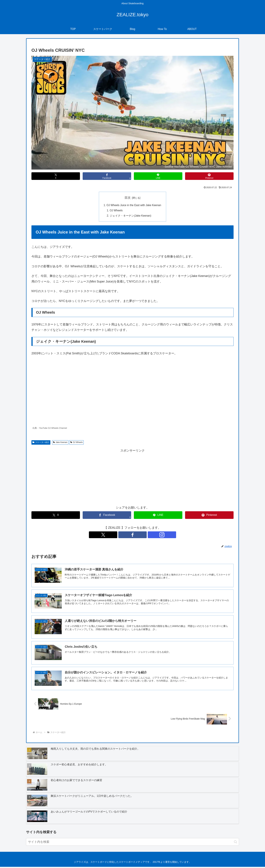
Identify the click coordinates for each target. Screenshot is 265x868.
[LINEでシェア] (158, 176)
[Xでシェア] (56, 176)
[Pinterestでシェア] (209, 176)
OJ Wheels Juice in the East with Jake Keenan (134, 205)
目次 (128, 198)
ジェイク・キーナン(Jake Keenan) (130, 216)
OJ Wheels (116, 211)
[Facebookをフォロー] (132, 535)
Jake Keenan (60, 443)
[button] (236, 843)
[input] (132, 843)
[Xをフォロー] (125, 535)
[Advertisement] (132, 478)
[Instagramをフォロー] (140, 535)
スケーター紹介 (41, 443)
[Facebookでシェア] (107, 176)
